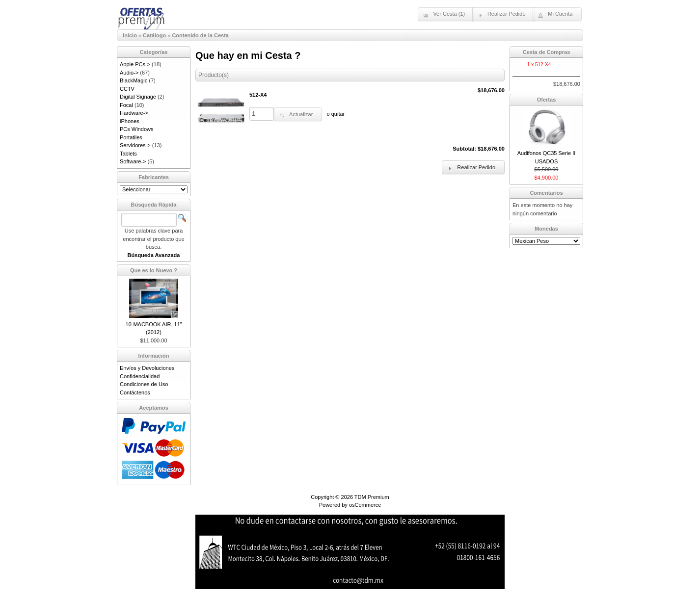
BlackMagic (134, 80)
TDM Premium (372, 497)
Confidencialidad (140, 376)
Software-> (133, 161)
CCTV (127, 89)
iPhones (130, 121)
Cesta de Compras (547, 52)
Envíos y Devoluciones (147, 368)
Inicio (130, 35)
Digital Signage (138, 97)
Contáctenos (135, 392)
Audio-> (129, 73)
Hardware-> (134, 113)
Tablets (128, 154)
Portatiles (131, 137)
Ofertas (547, 100)
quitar (338, 114)
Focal (126, 105)
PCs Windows (136, 129)
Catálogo (154, 35)
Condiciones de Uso (144, 384)
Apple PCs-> (135, 64)
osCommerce (365, 505)
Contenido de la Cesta (200, 35)
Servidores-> (135, 145)
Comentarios (546, 193)
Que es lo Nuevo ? (154, 270)
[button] (446, 14)
